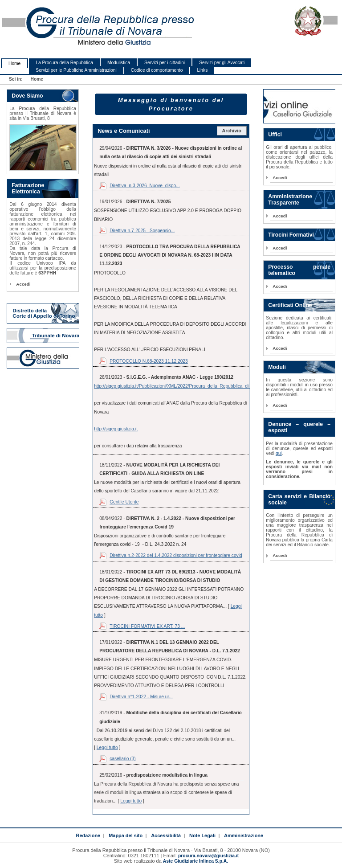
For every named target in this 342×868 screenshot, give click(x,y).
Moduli (277, 367)
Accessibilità (166, 835)
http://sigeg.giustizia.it (116, 429)
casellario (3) (123, 759)
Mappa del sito (126, 835)
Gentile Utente (124, 502)
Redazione (88, 835)
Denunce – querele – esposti (299, 427)
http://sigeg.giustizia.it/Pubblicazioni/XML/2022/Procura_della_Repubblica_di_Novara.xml (184, 386)
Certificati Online (290, 305)
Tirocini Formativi (291, 235)
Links (202, 70)
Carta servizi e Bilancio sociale (299, 500)
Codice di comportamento (157, 70)
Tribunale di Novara (55, 336)
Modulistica (119, 63)
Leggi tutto (107, 747)
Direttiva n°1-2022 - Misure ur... (141, 697)
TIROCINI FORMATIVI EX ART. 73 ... (147, 626)
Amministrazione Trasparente (290, 200)
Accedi (23, 284)
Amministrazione (244, 835)
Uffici (275, 135)
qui (279, 453)
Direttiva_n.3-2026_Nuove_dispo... (145, 186)
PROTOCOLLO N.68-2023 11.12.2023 (149, 361)
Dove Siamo (27, 96)
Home (14, 63)
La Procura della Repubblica (64, 63)
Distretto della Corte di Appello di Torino (44, 313)
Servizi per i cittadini (165, 63)
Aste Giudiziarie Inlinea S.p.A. (195, 861)
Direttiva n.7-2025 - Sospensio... (142, 231)
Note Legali (202, 835)
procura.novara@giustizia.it (208, 856)
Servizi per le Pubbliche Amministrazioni (76, 70)
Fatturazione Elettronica (28, 188)
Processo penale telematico (299, 270)
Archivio (232, 131)
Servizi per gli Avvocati (222, 63)
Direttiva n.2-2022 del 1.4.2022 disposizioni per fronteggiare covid (176, 555)
